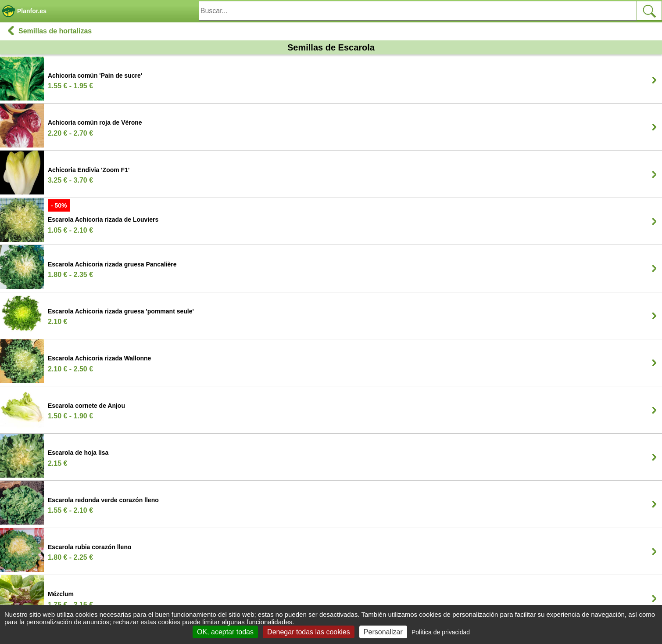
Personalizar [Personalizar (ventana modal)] (383, 632)
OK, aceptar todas (225, 632)
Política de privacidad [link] (441, 632)
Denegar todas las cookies (309, 632)
